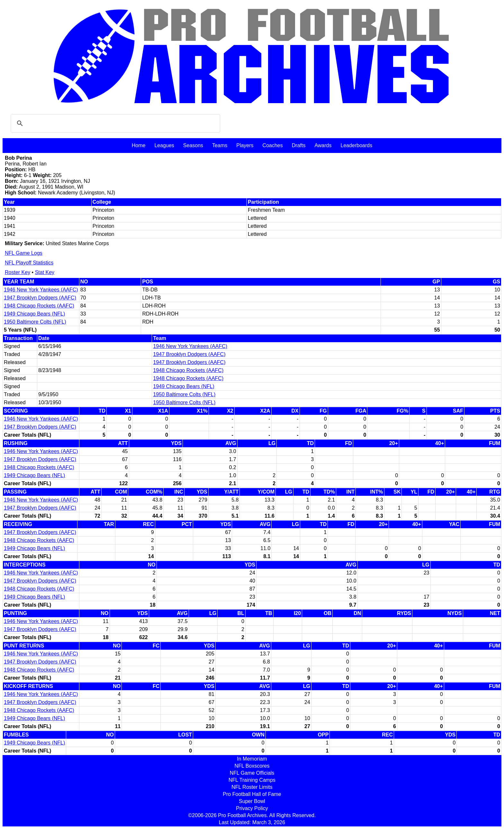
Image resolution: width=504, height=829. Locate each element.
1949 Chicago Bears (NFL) (34, 314)
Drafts (299, 145)
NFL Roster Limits (252, 787)
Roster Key (18, 272)
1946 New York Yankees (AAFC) (41, 290)
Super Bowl (252, 801)
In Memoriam (252, 759)
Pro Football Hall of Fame (252, 794)
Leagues (164, 145)
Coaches (273, 145)
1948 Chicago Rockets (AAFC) (39, 306)
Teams (220, 145)
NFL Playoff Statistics (29, 263)
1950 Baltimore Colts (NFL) (35, 322)
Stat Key (45, 272)
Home (139, 145)
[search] (114, 123)
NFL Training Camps (252, 780)
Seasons (193, 145)
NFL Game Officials (252, 773)
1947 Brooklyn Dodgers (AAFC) (40, 298)
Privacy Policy (252, 808)
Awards (323, 145)
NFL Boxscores (252, 766)
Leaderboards (356, 145)
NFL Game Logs (24, 253)
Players (245, 145)
